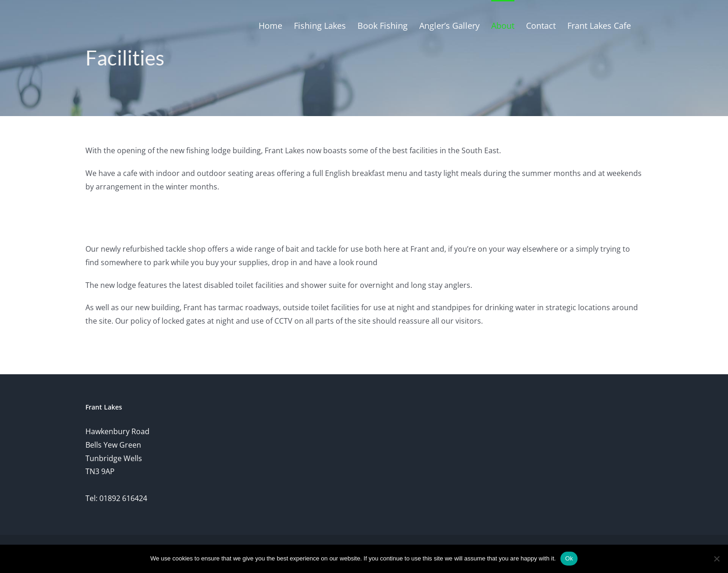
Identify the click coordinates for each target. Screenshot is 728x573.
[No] (716, 559)
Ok (569, 558)
